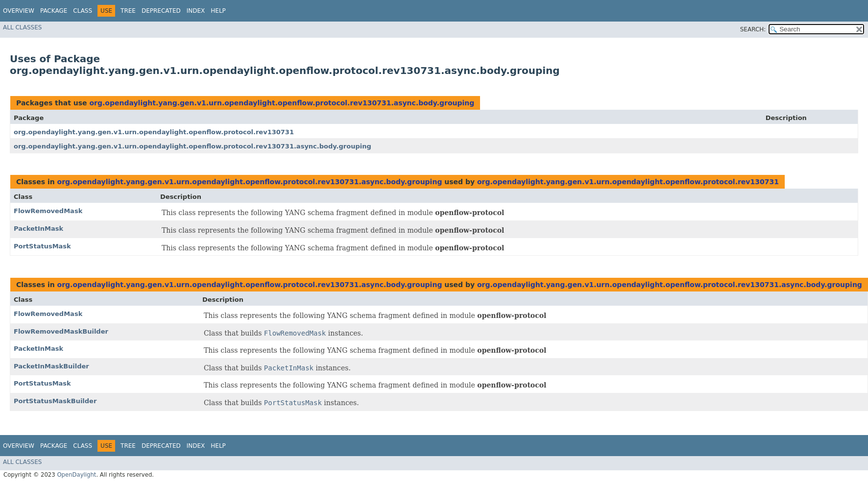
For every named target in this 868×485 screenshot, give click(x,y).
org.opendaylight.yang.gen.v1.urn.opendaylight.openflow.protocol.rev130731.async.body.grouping (282, 103)
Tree (128, 11)
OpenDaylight (76, 475)
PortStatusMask (42, 246)
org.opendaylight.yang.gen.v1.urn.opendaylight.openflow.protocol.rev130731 (154, 132)
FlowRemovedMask (48, 211)
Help (218, 11)
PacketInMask (38, 229)
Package (54, 11)
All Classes (22, 27)
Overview (19, 11)
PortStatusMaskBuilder (55, 401)
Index (196, 11)
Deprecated (161, 11)
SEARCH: (753, 29)
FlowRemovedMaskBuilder (61, 331)
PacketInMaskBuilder (51, 366)
